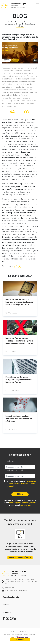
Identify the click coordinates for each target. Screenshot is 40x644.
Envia (20, 494)
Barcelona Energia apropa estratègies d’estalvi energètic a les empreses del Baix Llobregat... (20, 341)
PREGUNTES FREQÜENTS (20, 558)
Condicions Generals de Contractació (16, 634)
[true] (12, 112)
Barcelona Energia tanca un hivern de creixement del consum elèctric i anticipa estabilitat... (20, 302)
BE (17, 6)
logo (14, 573)
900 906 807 (25, 505)
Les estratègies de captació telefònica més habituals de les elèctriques (19, 419)
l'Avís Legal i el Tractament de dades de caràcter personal (21, 484)
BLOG (7, 22)
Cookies (32, 634)
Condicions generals (23, 631)
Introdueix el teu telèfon (15, 461)
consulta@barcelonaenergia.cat (22, 503)
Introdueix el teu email (14, 470)
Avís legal (12, 631)
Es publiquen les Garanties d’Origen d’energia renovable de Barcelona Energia (19, 380)
